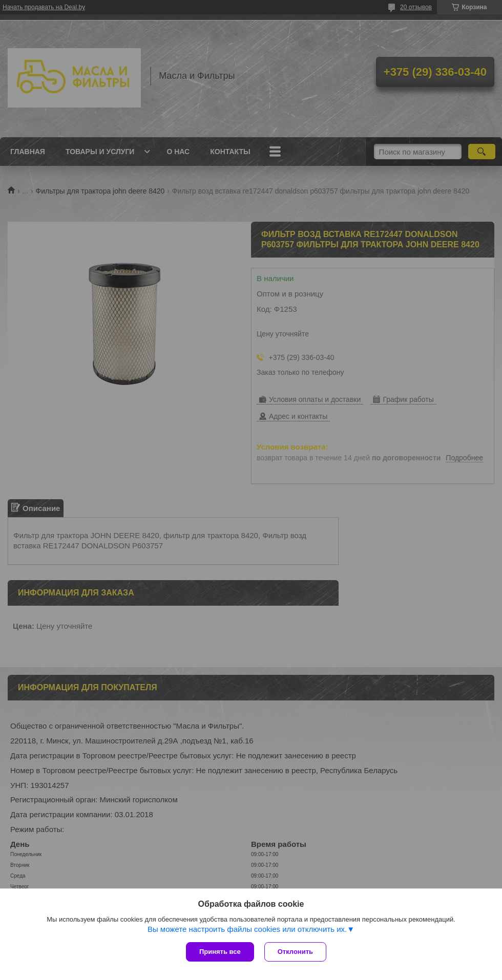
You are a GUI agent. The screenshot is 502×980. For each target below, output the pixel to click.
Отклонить (295, 952)
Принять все (220, 952)
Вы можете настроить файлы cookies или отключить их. (247, 929)
